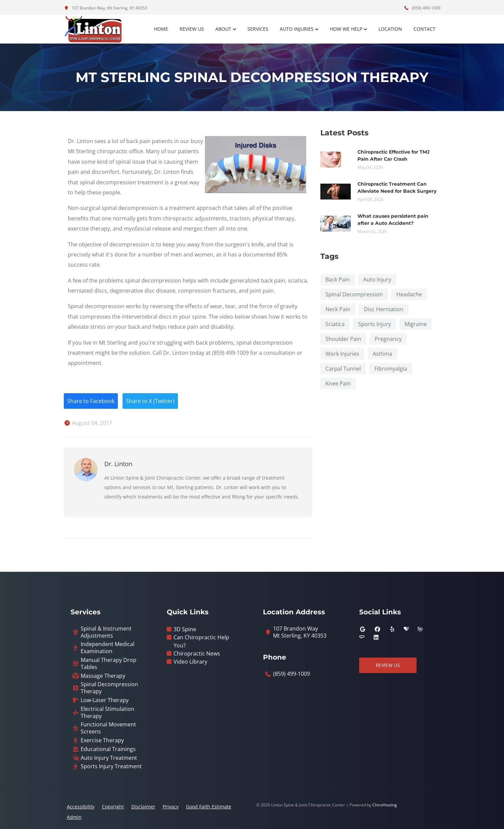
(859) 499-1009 (422, 8)
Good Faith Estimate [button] (209, 807)
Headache (409, 294)
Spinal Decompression (354, 294)
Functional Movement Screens (108, 728)
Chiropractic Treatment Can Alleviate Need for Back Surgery (397, 188)
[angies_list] (362, 637)
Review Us (192, 29)
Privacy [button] (171, 807)
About (223, 29)
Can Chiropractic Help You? (201, 641)
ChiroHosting (385, 805)
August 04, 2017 (88, 423)
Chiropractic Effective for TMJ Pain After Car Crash (394, 155)
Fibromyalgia (391, 369)
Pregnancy (388, 339)
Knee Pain (338, 383)
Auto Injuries (297, 29)
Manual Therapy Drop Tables (109, 664)
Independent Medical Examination (108, 648)
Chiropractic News (197, 653)
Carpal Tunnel (343, 369)
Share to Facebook (91, 401)
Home (161, 29)
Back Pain (338, 279)
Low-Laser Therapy (105, 700)
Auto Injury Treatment (109, 758)
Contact (425, 29)
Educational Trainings (108, 749)
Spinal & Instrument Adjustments (106, 632)
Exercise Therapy (102, 740)
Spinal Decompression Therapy (109, 688)
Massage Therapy (103, 676)
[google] (363, 629)
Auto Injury (377, 279)
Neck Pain (338, 309)
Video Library (190, 662)
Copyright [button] (113, 807)
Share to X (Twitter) (150, 401)
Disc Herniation (384, 309)
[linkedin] (376, 637)
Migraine (416, 324)
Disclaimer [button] (143, 807)
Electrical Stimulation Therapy (108, 713)
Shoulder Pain (343, 339)
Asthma (382, 354)
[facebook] (377, 629)
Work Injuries (342, 354)
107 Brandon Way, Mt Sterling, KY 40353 (105, 8)
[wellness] (420, 629)
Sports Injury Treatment (111, 766)
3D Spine (185, 629)
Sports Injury (375, 324)
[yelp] (392, 629)
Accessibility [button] (81, 807)
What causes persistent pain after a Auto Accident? (393, 220)
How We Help (346, 29)
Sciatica (335, 324)
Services (258, 29)
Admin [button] (74, 817)
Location (390, 29)
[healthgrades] (406, 629)
